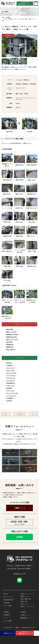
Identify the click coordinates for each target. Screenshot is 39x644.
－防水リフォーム (25, 604)
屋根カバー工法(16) (11, 332)
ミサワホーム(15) (11, 378)
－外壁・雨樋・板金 (25, 599)
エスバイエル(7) (10, 380)
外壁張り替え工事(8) (12, 337)
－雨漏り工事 (23, 601)
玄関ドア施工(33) (11, 349)
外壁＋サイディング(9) (12, 339)
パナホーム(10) (10, 391)
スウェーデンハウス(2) (12, 393)
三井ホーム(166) (10, 370)
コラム (6, 618)
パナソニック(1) (10, 368)
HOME (3, 17)
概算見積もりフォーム (27, 618)
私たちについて (8, 597)
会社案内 (23, 612)
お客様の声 (7, 615)
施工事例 (8, 17)
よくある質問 (7, 621)
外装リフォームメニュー (28, 594)
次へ (33, 414)
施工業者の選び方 (9, 600)
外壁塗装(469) (10, 344)
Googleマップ (19, 573)
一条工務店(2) (10, 398)
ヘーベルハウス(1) (11, 396)
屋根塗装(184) (10, 347)
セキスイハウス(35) (11, 373)
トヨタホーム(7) (10, 385)
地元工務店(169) (10, 383)
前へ (6, 414)
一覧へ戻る (19, 414)
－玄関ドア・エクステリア (27, 606)
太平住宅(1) (9, 363)
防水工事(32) (10, 342)
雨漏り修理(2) (10, 329)
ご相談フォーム (20, 508)
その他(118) (9, 401)
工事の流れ (7, 603)
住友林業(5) (9, 388)
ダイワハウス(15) (11, 375)
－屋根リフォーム (25, 596)
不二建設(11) (10, 365)
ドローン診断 (7, 606)
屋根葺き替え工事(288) (12, 334)
